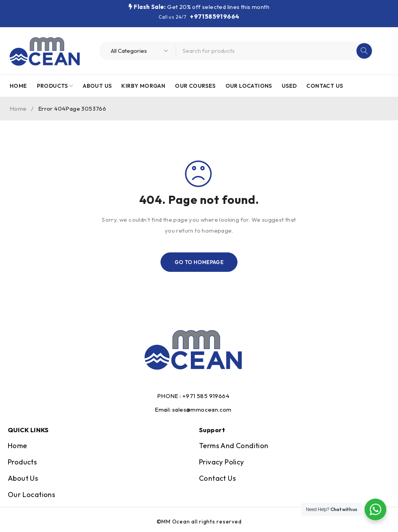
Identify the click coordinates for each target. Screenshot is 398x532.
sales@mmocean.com (202, 409)
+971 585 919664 (206, 396)
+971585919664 (215, 16)
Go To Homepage (199, 262)
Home (18, 109)
